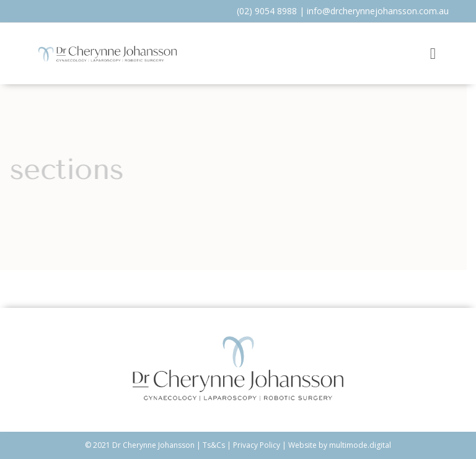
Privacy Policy (257, 445)
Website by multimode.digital (340, 445)
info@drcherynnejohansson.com (372, 11)
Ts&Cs (214, 445)
